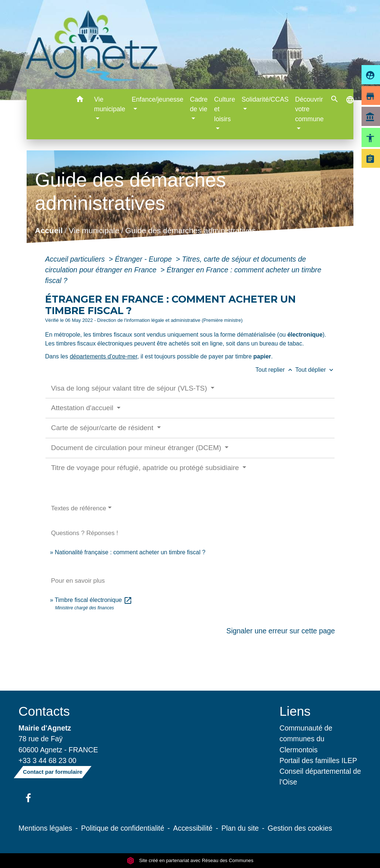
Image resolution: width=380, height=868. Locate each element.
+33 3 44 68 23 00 (47, 760)
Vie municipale (94, 230)
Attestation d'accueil (83, 408)
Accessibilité (193, 828)
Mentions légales (45, 828)
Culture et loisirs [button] (225, 109)
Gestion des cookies (300, 828)
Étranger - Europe (144, 259)
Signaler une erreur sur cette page (281, 631)
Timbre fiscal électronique (94, 600)
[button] (80, 100)
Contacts (44, 711)
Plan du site (240, 828)
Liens (295, 711)
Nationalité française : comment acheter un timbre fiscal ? (130, 552)
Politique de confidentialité (123, 828)
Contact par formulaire (53, 772)
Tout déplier (315, 370)
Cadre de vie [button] (199, 104)
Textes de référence (79, 508)
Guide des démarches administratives (191, 230)
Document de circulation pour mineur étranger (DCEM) (137, 448)
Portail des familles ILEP (318, 760)
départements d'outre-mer (104, 356)
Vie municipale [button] (110, 104)
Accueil (49, 230)
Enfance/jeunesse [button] (157, 99)
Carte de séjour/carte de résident (103, 428)
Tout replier (275, 370)
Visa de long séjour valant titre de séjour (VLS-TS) (130, 388)
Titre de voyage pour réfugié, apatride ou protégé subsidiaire (146, 468)
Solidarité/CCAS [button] (265, 99)
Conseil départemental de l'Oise (320, 777)
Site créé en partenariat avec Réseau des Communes (190, 860)
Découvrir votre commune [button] (309, 109)
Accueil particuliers (76, 259)
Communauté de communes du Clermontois (306, 739)
